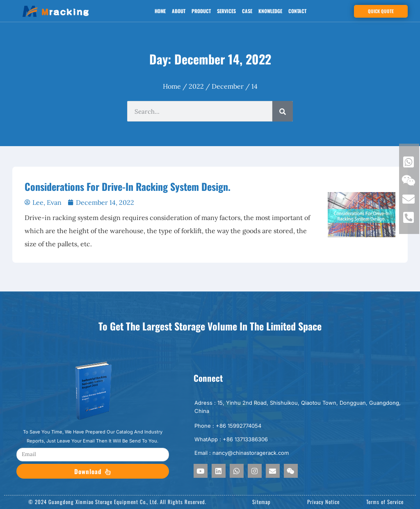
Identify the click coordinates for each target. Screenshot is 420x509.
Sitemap (261, 502)
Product (201, 11)
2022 (196, 86)
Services (226, 11)
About (179, 11)
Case (247, 11)
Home (160, 11)
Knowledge (270, 11)
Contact (297, 11)
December (228, 86)
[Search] (283, 111)
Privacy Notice (323, 502)
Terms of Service (385, 502)
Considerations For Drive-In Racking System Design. (128, 186)
